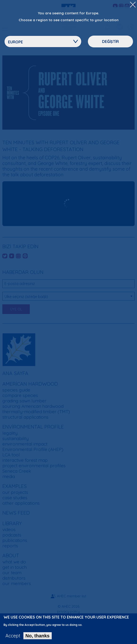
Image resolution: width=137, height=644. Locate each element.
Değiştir (110, 41)
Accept (13, 636)
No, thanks (38, 636)
